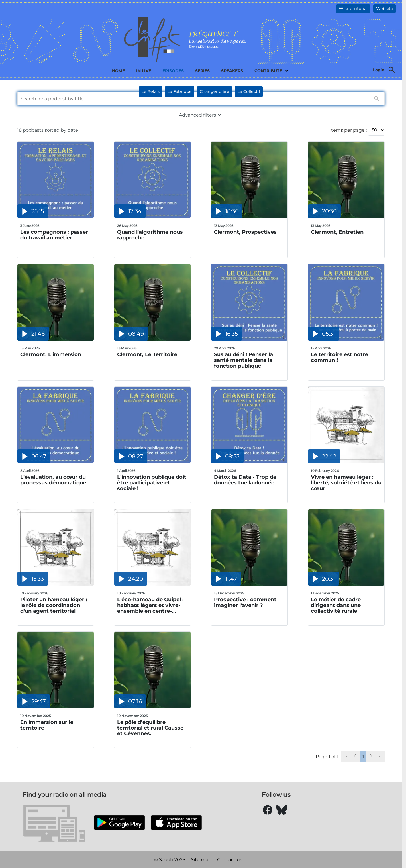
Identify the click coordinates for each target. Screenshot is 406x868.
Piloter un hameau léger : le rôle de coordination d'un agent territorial (54, 605)
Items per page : (348, 130)
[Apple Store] (176, 823)
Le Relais (151, 91)
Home (118, 71)
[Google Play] (119, 823)
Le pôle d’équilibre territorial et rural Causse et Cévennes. (150, 728)
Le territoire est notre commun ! (339, 357)
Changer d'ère (215, 91)
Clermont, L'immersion (51, 355)
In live (144, 71)
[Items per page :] (376, 130)
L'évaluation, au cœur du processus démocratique (53, 480)
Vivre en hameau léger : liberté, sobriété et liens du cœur (346, 483)
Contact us (230, 860)
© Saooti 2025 (170, 860)
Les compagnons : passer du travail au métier (54, 235)
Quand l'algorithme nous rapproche (150, 235)
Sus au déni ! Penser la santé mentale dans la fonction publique (243, 360)
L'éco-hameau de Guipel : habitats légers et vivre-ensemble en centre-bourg (150, 605)
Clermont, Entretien (337, 232)
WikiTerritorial (353, 9)
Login (379, 70)
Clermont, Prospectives (245, 232)
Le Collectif (249, 91)
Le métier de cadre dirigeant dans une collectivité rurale (336, 605)
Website (385, 9)
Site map (201, 860)
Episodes (173, 71)
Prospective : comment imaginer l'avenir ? (245, 603)
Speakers (232, 71)
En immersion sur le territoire (47, 725)
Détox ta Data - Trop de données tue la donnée (245, 480)
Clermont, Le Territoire (147, 355)
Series (202, 71)
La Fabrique (180, 91)
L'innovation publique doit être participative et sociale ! (152, 483)
